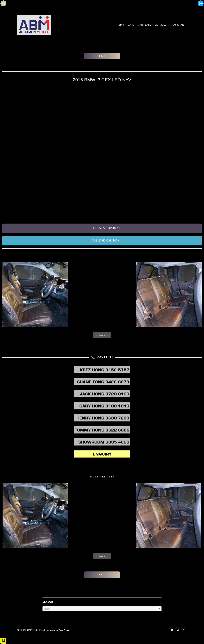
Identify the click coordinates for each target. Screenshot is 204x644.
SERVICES (161, 25)
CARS (131, 25)
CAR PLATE (144, 25)
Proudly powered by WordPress (54, 630)
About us (179, 25)
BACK (102, 56)
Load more (102, 335)
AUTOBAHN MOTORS (27, 630)
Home (120, 25)
